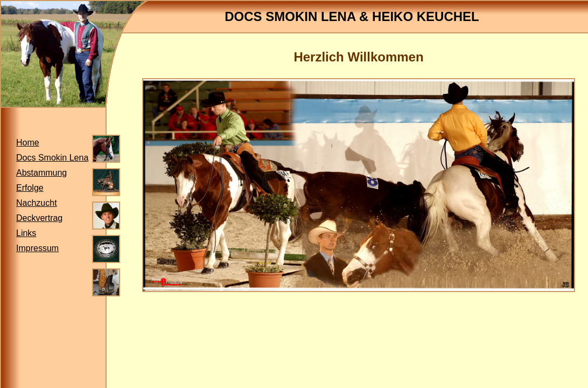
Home (28, 143)
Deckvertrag (39, 218)
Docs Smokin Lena (52, 158)
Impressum (37, 248)
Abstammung (41, 173)
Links (26, 233)
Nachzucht (37, 203)
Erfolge (30, 188)
